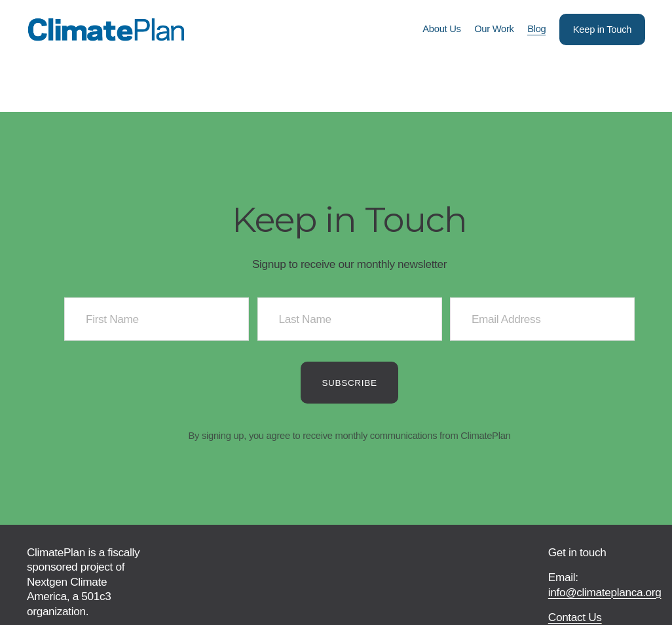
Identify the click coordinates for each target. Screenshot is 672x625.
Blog (536, 29)
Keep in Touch (602, 29)
